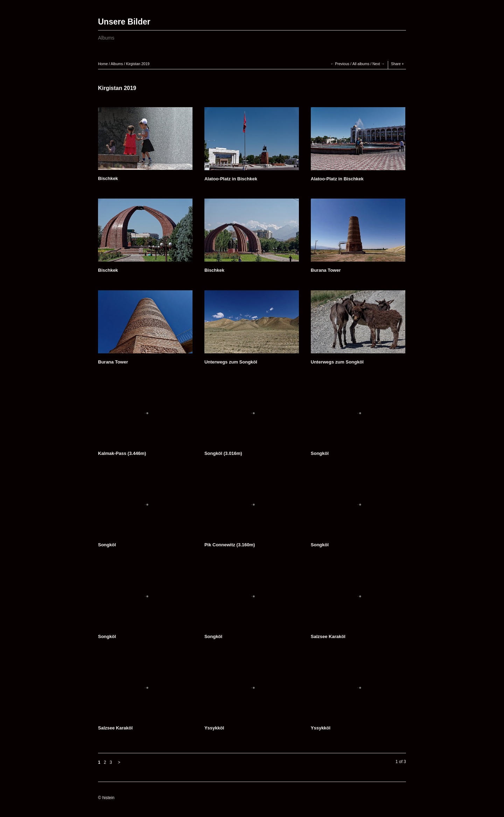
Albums (106, 38)
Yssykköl (214, 728)
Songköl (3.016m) (223, 453)
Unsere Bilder (124, 22)
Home (103, 64)
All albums (361, 64)
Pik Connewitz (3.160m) (230, 545)
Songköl (320, 453)
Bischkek (108, 178)
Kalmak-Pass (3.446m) (122, 453)
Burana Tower (326, 270)
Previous (342, 64)
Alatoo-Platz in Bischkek (231, 179)
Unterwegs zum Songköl (231, 362)
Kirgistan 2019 (138, 64)
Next (376, 64)
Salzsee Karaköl (328, 636)
